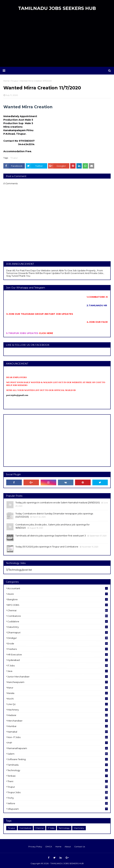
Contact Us (80, 847)
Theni (58, 781)
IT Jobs (58, 666)
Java (58, 671)
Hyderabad (58, 660)
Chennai (58, 610)
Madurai (58, 715)
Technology (58, 770)
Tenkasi (58, 776)
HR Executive (58, 655)
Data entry (58, 627)
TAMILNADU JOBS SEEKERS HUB (57, 8)
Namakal (58, 732)
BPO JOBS (58, 605)
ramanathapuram (58, 748)
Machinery (58, 710)
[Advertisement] (57, 40)
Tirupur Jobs (58, 792)
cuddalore (58, 621)
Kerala (58, 693)
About (68, 847)
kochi (58, 699)
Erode (58, 643)
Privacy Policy (35, 847)
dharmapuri (58, 632)
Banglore (58, 599)
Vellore (58, 803)
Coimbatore (58, 616)
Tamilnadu (58, 765)
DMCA (49, 847)
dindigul (58, 638)
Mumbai (58, 726)
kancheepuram (58, 682)
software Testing (58, 759)
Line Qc (58, 704)
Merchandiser (58, 721)
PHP (58, 743)
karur (58, 688)
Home (58, 847)
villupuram (58, 809)
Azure (58, 594)
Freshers (58, 649)
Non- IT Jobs (58, 737)
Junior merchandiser (58, 677)
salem (58, 754)
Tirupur (14, 158)
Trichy (58, 798)
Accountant (58, 588)
